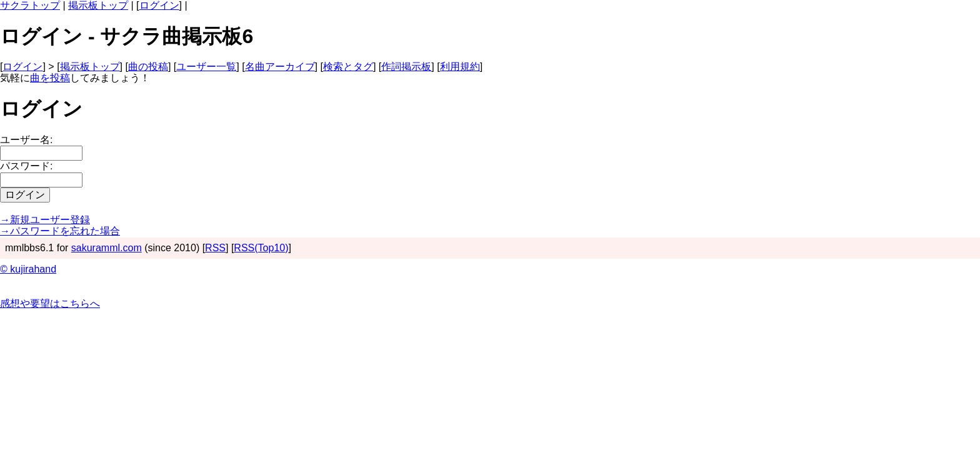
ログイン (159, 5)
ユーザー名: (26, 140)
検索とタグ (348, 67)
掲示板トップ (98, 5)
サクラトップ (30, 5)
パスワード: (26, 166)
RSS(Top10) (261, 248)
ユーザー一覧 (206, 67)
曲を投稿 (50, 78)
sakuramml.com (107, 248)
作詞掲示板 (406, 67)
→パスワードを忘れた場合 (60, 231)
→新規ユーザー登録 (45, 220)
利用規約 (460, 67)
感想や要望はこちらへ (50, 303)
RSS (215, 248)
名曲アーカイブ (280, 67)
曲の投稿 (148, 67)
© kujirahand (28, 269)
